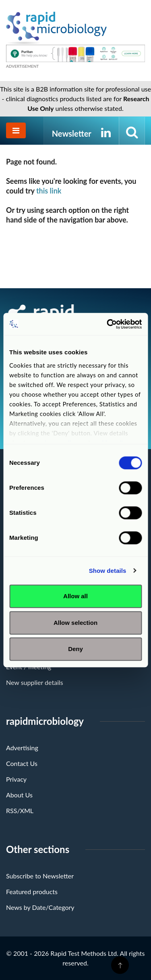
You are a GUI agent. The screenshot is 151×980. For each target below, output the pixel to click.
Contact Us (22, 763)
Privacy (16, 779)
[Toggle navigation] (16, 130)
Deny (75, 649)
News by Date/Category (40, 907)
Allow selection (75, 623)
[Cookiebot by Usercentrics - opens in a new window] (108, 324)
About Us (19, 795)
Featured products (32, 892)
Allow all (75, 596)
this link (49, 191)
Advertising (22, 748)
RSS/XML (20, 810)
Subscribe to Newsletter (40, 876)
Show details (108, 571)
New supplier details (35, 682)
